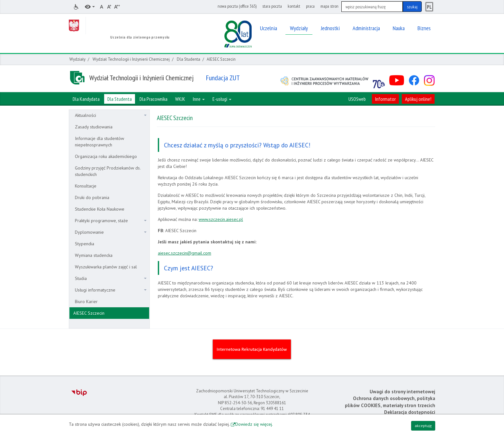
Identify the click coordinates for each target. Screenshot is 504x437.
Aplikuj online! (418, 99)
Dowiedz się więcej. (254, 424)
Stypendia (85, 244)
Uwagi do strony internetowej (402, 392)
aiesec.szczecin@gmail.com (184, 253)
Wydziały (77, 59)
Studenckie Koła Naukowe (100, 209)
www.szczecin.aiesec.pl (221, 219)
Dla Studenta (189, 59)
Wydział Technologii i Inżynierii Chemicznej (131, 59)
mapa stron (329, 6)
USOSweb (357, 99)
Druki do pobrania (92, 197)
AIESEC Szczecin (89, 313)
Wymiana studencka (94, 255)
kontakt (294, 6)
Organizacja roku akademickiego (106, 156)
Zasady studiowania (94, 127)
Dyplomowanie (111, 232)
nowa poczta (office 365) (237, 6)
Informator (385, 99)
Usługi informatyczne (111, 290)
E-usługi (222, 99)
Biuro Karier (86, 302)
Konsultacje (86, 186)
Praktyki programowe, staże (111, 221)
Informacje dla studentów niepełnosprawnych (99, 142)
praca (310, 6)
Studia (111, 278)
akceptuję (423, 426)
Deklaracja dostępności (410, 412)
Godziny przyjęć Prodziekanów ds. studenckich (108, 171)
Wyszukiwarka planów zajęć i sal (106, 267)
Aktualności (111, 115)
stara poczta (272, 6)
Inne (199, 99)
